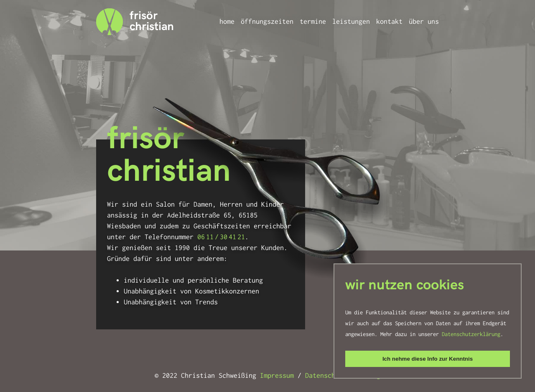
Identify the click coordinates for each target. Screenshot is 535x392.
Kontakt (389, 21)
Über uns (424, 21)
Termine (313, 21)
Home (227, 21)
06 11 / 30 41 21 (221, 237)
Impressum (277, 376)
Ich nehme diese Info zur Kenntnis (428, 359)
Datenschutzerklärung (471, 334)
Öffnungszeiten (267, 21)
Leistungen (351, 21)
